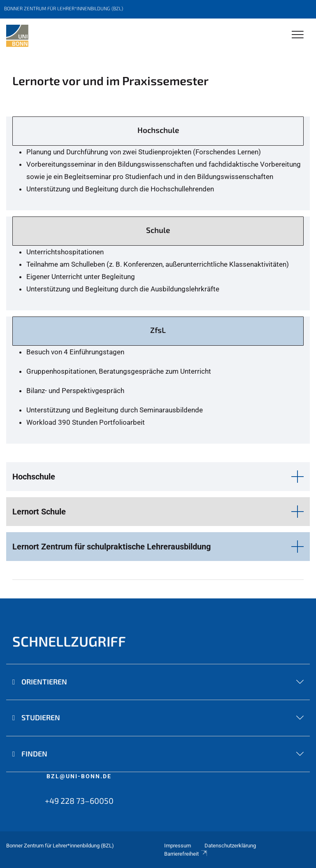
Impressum (178, 846)
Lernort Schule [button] (39, 512)
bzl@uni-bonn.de (79, 776)
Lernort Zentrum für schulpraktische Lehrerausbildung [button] (112, 547)
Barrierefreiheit (186, 854)
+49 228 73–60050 (79, 801)
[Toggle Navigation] (298, 35)
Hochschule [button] (34, 477)
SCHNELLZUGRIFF (69, 641)
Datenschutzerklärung (230, 846)
